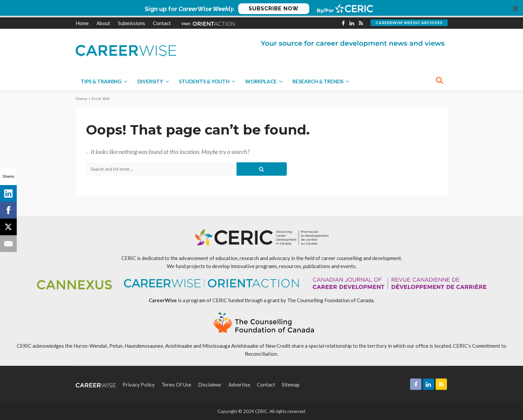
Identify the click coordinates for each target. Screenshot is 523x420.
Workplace (261, 81)
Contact (162, 23)
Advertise (239, 385)
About (103, 23)
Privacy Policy (139, 385)
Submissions (132, 23)
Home (82, 23)
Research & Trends (318, 81)
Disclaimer (210, 385)
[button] (261, 9)
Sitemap (291, 385)
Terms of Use (176, 385)
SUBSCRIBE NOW (274, 9)
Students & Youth (204, 81)
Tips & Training (101, 81)
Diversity (150, 81)
